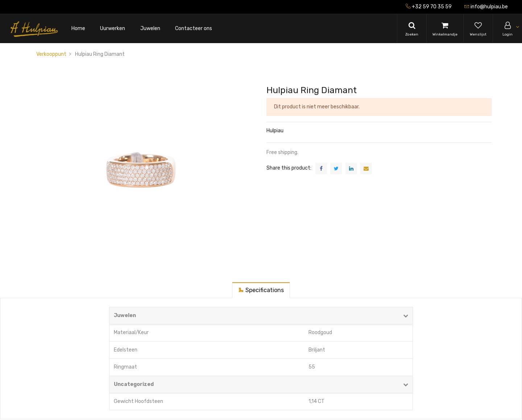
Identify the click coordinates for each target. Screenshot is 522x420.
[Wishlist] (478, 29)
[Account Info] (507, 29)
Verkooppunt (51, 54)
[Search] (412, 29)
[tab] (261, 290)
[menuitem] (78, 29)
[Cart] (445, 29)
